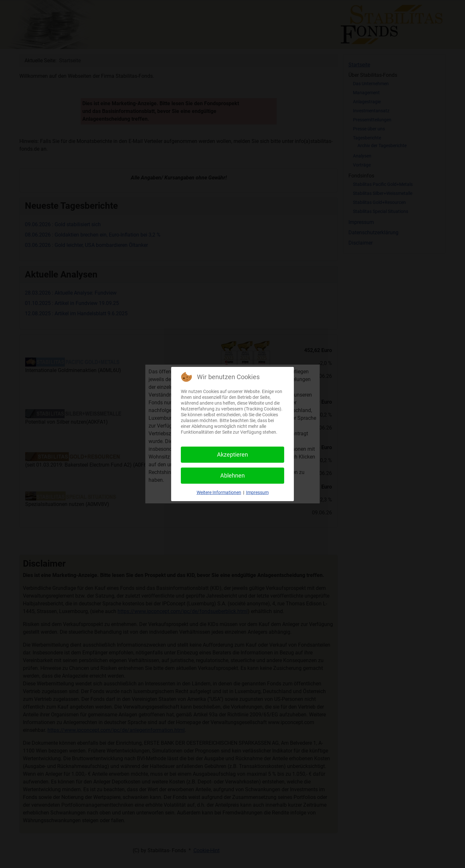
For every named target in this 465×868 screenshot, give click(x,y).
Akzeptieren (232, 454)
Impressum (257, 492)
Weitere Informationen (219, 492)
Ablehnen (232, 475)
